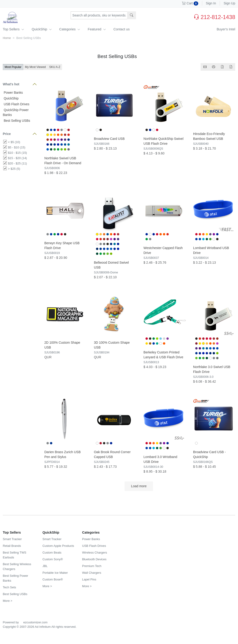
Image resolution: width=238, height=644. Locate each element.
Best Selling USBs (17, 121)
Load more (139, 486)
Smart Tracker (12, 539)
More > (8, 601)
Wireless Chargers (94, 553)
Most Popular (13, 67)
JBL (45, 566)
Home (7, 38)
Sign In (211, 3)
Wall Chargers (92, 573)
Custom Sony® (53, 559)
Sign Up (229, 3)
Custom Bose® (53, 579)
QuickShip (42, 29)
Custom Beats (52, 553)
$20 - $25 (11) (17, 163)
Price (7, 134)
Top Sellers (13, 29)
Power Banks (13, 93)
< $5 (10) (14, 142)
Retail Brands (12, 546)
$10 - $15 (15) (17, 153)
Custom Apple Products (58, 546)
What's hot (11, 84)
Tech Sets (9, 587)
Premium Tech (92, 566)
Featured (97, 29)
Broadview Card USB (109, 139)
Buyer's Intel (226, 29)
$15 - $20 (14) (17, 158)
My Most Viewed (35, 67)
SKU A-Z (55, 67)
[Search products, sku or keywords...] (99, 15)
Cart (190, 3)
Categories (70, 29)
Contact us (122, 29)
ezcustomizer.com (35, 622)
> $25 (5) (14, 169)
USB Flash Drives (16, 104)
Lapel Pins (89, 579)
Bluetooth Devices (94, 559)
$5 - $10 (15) (17, 147)
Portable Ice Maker (55, 573)
